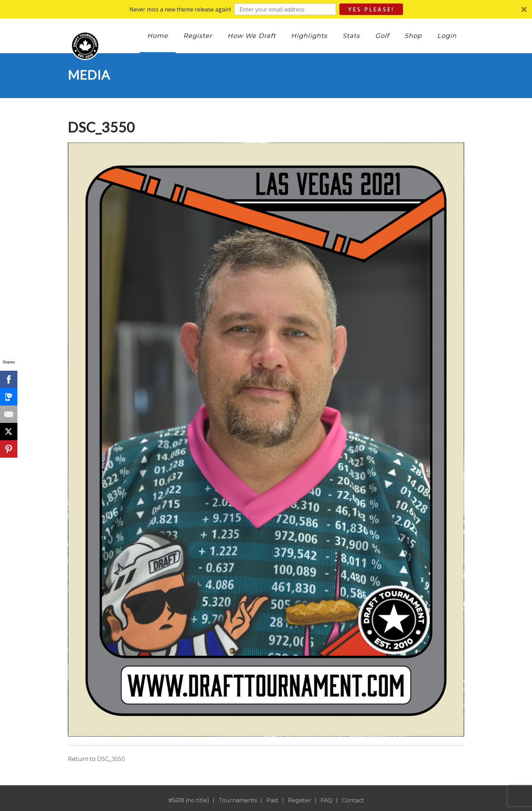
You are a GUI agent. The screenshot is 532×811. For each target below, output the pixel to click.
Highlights (309, 36)
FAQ (327, 800)
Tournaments (238, 800)
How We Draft (252, 36)
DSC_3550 (111, 759)
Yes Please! (371, 9)
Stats (351, 36)
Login (447, 36)
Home (158, 36)
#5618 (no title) (189, 800)
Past (272, 800)
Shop (413, 36)
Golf (382, 36)
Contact (353, 800)
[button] (266, 9)
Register (198, 36)
